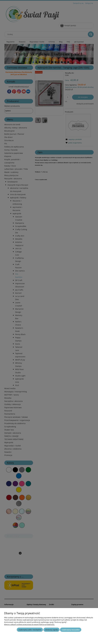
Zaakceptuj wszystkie (71, 630)
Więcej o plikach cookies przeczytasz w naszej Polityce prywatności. (29, 624)
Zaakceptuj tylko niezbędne (30, 630)
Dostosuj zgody (52, 630)
